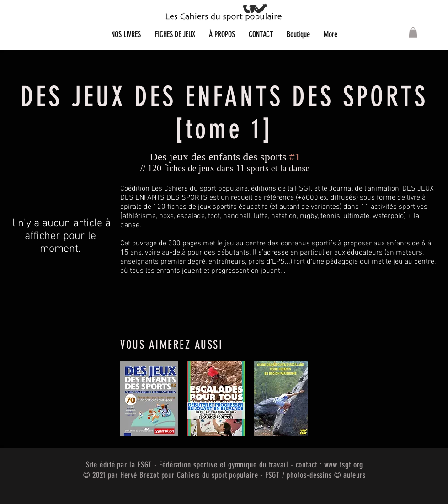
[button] (413, 33)
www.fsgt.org (344, 465)
